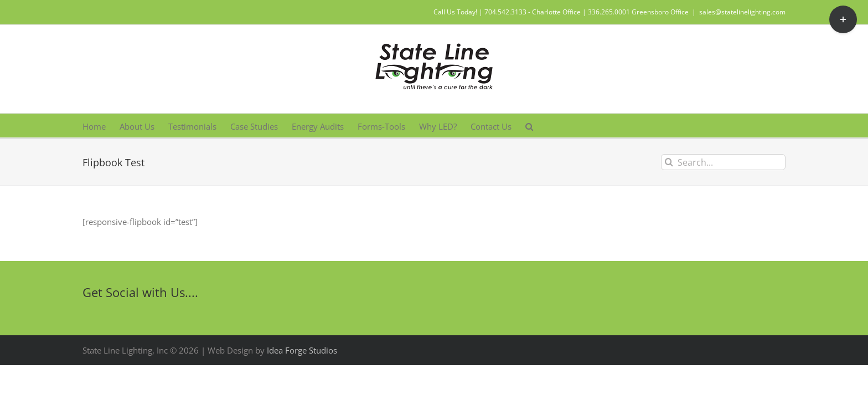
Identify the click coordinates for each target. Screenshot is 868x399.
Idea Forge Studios (302, 350)
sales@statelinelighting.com (742, 12)
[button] (618, 126)
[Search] (669, 162)
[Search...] (723, 162)
